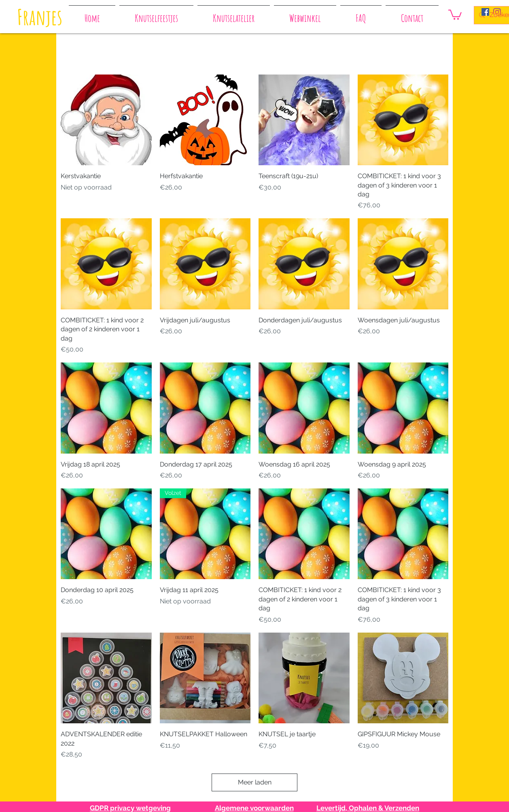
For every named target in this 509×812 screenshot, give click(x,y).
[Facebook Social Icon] (485, 12)
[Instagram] (497, 12)
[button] (455, 14)
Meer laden (255, 782)
